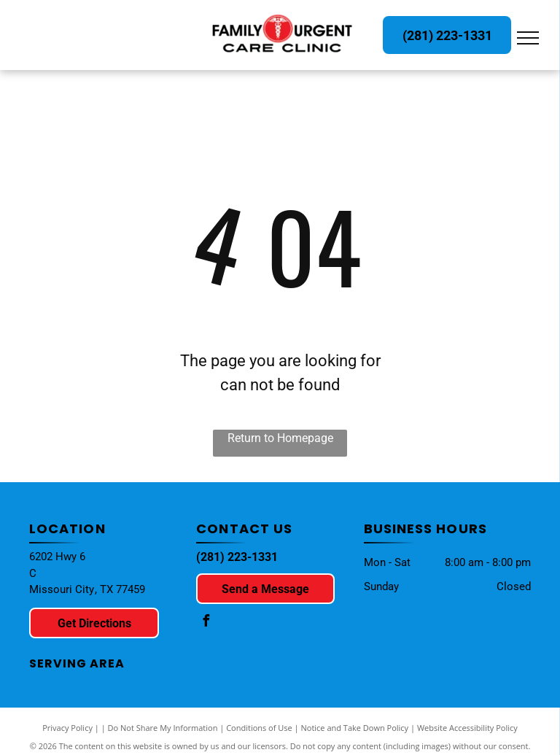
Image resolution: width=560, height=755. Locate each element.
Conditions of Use (259, 728)
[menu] (528, 38)
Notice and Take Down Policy (355, 728)
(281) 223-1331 (237, 557)
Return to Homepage (280, 438)
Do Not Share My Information (163, 728)
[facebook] (206, 623)
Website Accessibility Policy (467, 728)
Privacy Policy (67, 728)
